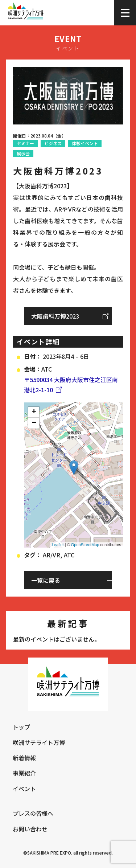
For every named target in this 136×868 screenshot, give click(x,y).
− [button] (34, 423)
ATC (69, 555)
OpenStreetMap (85, 545)
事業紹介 (24, 773)
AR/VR (51, 555)
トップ (21, 727)
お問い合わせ (30, 829)
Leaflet (58, 545)
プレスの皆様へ (33, 813)
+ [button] (34, 412)
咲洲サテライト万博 (39, 742)
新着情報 (24, 758)
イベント (24, 789)
